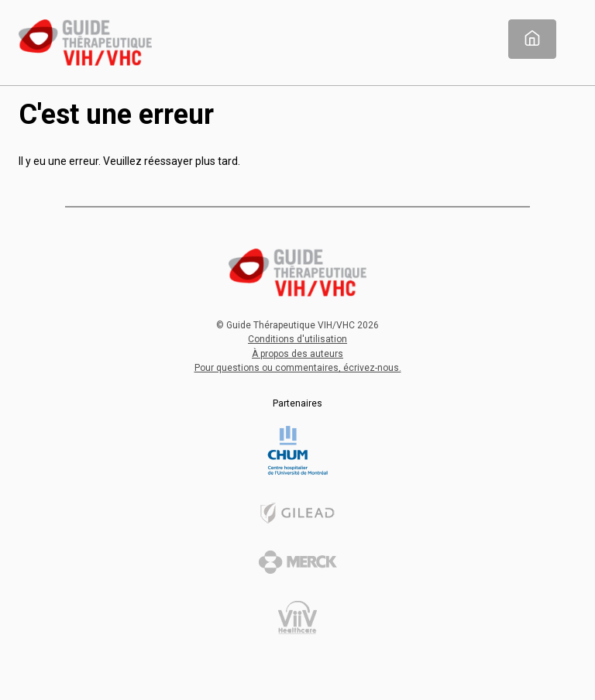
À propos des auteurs (297, 354)
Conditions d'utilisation (297, 339)
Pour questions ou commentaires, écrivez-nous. (298, 368)
